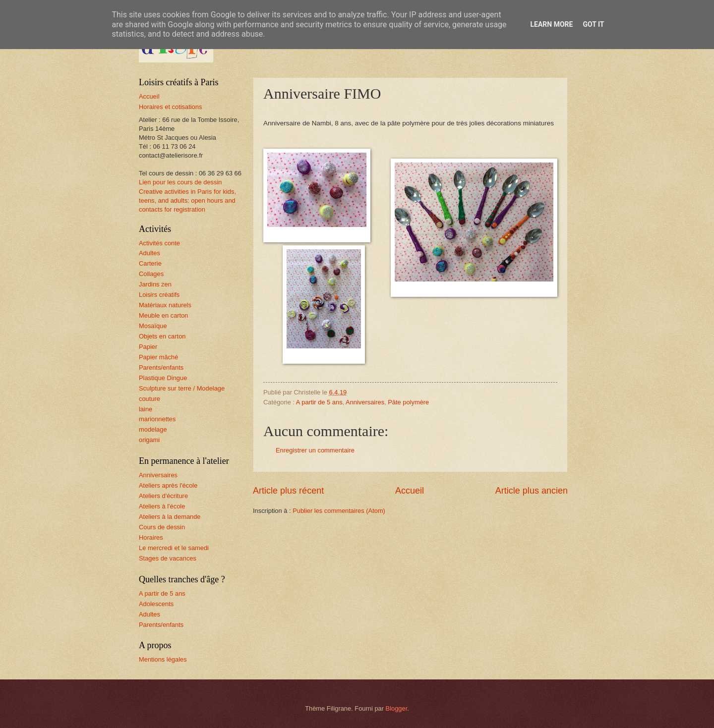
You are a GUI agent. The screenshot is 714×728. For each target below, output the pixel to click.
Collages (151, 274)
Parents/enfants (161, 367)
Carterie (150, 263)
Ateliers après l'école (168, 485)
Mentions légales (163, 659)
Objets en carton (162, 336)
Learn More (551, 24)
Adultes (149, 253)
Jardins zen (155, 284)
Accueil (410, 491)
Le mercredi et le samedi (174, 548)
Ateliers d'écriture (163, 496)
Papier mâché (158, 357)
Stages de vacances (168, 558)
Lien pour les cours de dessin (180, 182)
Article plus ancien (532, 491)
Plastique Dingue (163, 378)
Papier (148, 347)
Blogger (397, 708)
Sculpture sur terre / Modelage (182, 388)
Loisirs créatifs (159, 295)
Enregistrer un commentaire (315, 450)
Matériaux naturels (165, 305)
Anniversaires (365, 402)
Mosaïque (153, 326)
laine (146, 409)
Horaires (151, 537)
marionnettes (157, 419)
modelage (153, 429)
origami (149, 440)
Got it (593, 24)
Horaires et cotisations (170, 107)
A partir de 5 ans (319, 402)
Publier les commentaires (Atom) (339, 511)
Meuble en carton (164, 315)
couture (149, 399)
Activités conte (159, 243)
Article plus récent (288, 491)
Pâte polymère (408, 402)
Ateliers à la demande (170, 517)
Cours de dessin (162, 527)
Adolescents (156, 604)
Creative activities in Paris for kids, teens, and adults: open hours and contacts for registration (187, 200)
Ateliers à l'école (162, 506)
